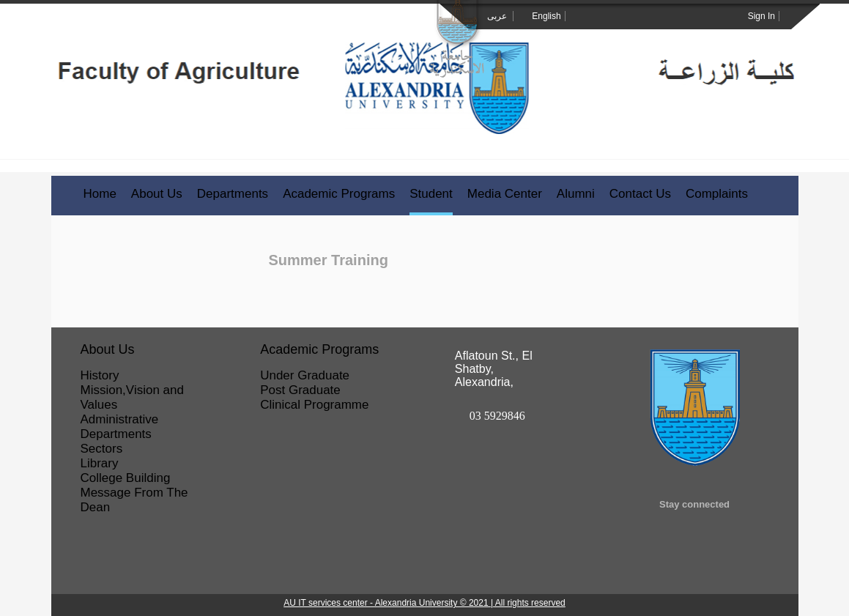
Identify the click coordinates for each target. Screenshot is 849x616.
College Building (126, 478)
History (100, 375)
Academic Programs (339, 194)
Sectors (102, 449)
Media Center (505, 194)
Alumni (576, 194)
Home (100, 194)
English (546, 16)
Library (100, 463)
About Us (157, 194)
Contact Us (640, 194)
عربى (498, 16)
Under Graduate (305, 375)
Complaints (717, 194)
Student (431, 194)
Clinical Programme (314, 405)
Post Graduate (300, 390)
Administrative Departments (120, 427)
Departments (233, 194)
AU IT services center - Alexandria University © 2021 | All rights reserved (424, 603)
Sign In (761, 16)
